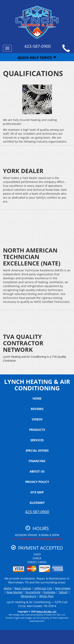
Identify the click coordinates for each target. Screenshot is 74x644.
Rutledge (50, 592)
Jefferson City (43, 588)
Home (37, 398)
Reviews (37, 409)
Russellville (33, 592)
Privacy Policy (37, 482)
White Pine (46, 596)
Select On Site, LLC (46, 611)
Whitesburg (28, 596)
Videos (37, 419)
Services (37, 440)
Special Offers (37, 451)
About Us (37, 471)
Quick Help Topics (37, 58)
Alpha (8, 588)
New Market (15, 592)
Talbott (63, 592)
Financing (37, 461)
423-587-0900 (37, 512)
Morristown (63, 588)
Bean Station (23, 588)
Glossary (37, 503)
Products (37, 430)
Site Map (37, 492)
